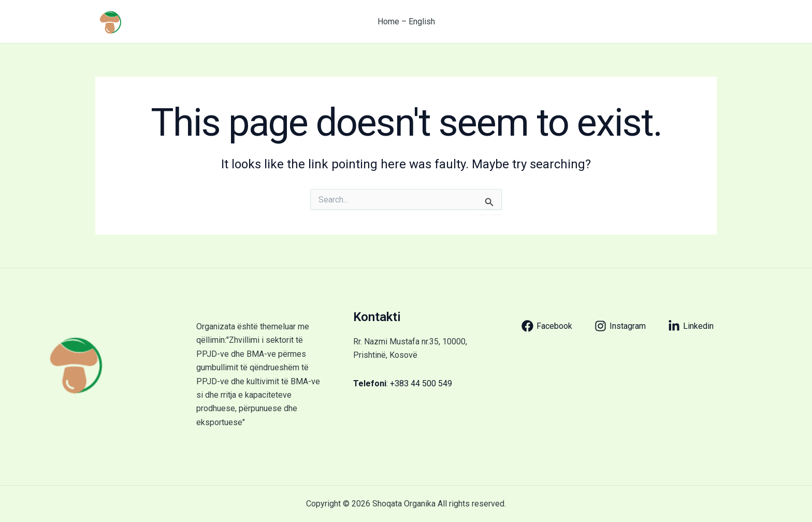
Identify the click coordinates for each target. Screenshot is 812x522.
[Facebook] (547, 326)
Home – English (406, 21)
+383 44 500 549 (421, 383)
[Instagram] (620, 326)
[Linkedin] (691, 326)
